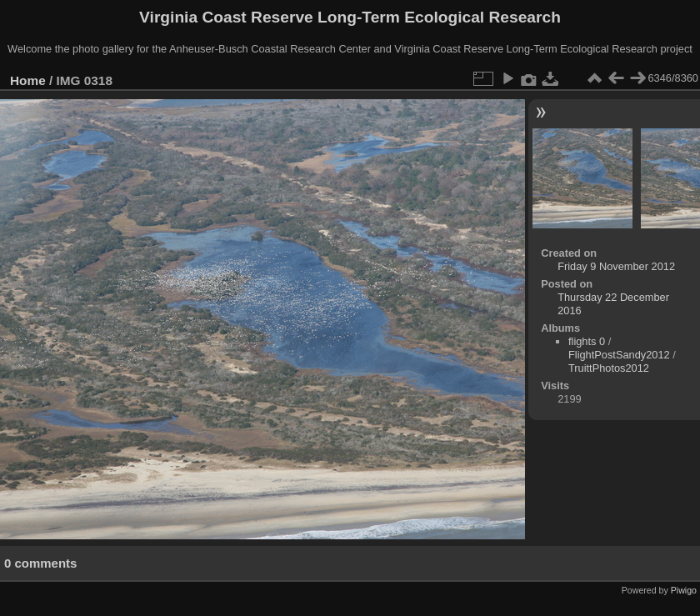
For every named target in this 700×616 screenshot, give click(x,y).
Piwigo (684, 590)
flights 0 (587, 341)
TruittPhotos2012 (609, 368)
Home (28, 80)
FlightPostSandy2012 (619, 355)
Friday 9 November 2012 (616, 266)
